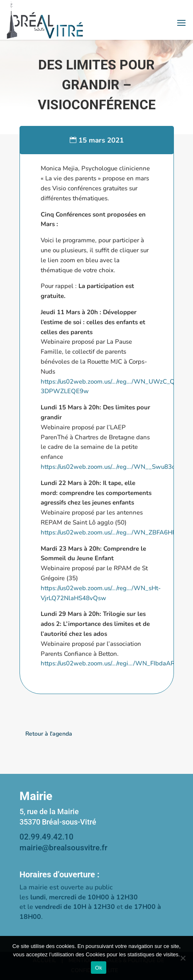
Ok (99, 968)
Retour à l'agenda (49, 734)
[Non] (183, 958)
